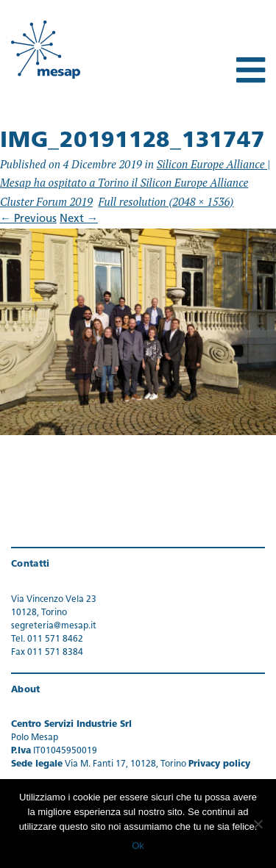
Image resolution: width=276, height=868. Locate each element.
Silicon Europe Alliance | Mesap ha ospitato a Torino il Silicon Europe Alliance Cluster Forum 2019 (135, 183)
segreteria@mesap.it (54, 626)
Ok (138, 846)
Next (79, 219)
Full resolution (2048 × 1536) (166, 201)
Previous (28, 219)
